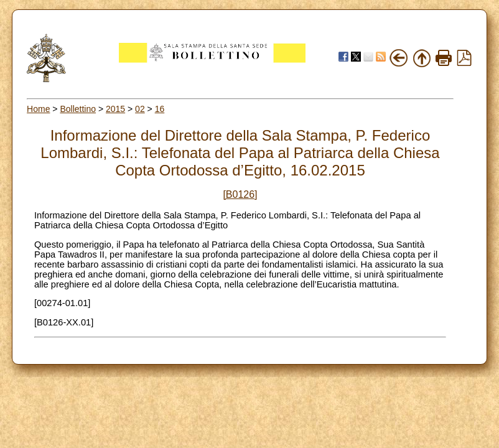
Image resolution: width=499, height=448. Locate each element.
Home (38, 109)
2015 (115, 109)
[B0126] (240, 194)
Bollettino (78, 109)
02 (140, 109)
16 (160, 109)
